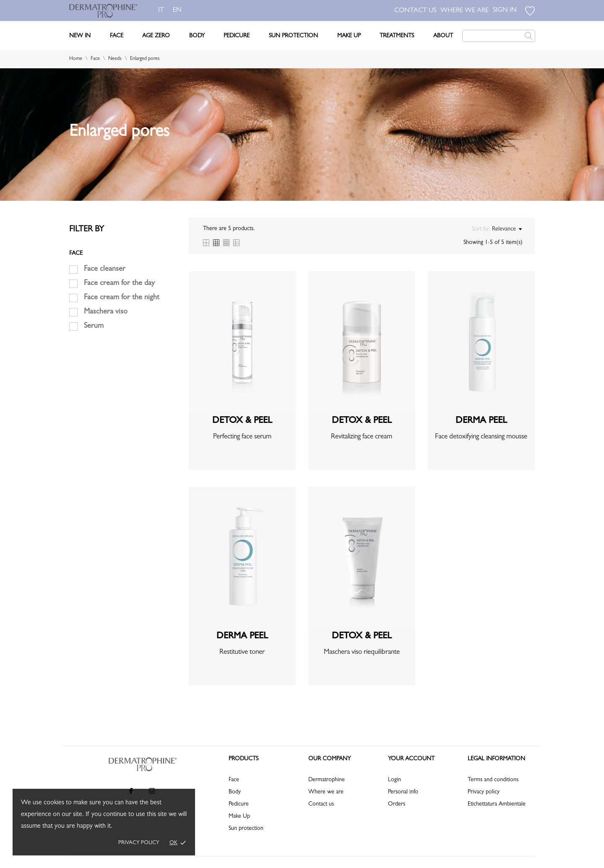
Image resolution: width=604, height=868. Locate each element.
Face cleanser (105, 269)
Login (394, 780)
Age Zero (156, 36)
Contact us (321, 804)
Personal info (403, 792)
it (161, 10)
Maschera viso (106, 312)
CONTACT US (415, 11)
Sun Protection (293, 36)
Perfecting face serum (242, 437)
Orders (397, 804)
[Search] (499, 36)
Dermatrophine (327, 780)
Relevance (507, 229)
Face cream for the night (122, 298)
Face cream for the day (119, 284)
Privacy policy (139, 843)
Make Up (349, 36)
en (179, 10)
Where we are (326, 792)
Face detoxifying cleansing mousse (481, 437)
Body (197, 36)
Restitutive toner (242, 652)
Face (117, 36)
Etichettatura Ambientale (497, 804)
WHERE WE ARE (465, 11)
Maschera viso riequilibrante (362, 652)
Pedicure (237, 36)
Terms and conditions (493, 780)
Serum (94, 326)
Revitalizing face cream (362, 437)
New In (80, 36)
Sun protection (246, 829)
